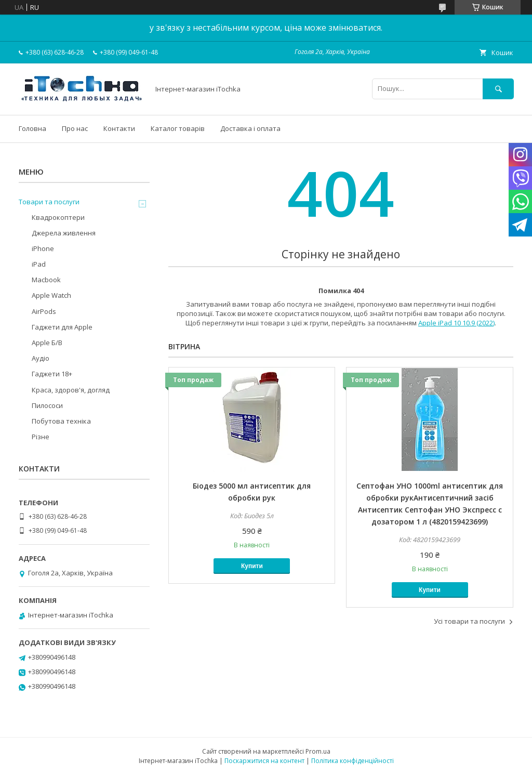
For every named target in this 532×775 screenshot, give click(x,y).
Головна (32, 128)
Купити (252, 566)
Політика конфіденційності (353, 761)
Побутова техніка (61, 421)
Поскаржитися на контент (264, 761)
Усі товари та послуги (469, 621)
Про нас (75, 128)
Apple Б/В (47, 343)
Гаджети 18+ (52, 374)
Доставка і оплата (250, 128)
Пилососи (47, 405)
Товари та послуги (49, 202)
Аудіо (41, 358)
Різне (41, 437)
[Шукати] (498, 89)
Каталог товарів (178, 128)
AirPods (44, 311)
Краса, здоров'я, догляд (71, 390)
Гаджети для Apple (62, 327)
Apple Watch (51, 295)
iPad (39, 264)
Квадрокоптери (58, 217)
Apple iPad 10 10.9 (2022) (456, 323)
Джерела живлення (64, 233)
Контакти (119, 128)
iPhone (43, 248)
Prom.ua (318, 751)
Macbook (46, 280)
